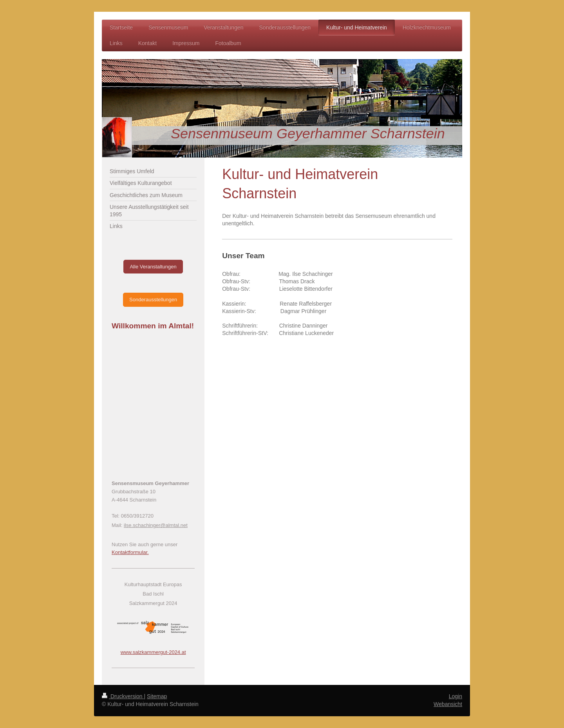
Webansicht (448, 704)
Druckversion (123, 696)
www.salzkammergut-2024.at (153, 652)
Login (456, 696)
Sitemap (157, 696)
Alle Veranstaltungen (153, 267)
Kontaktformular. (130, 552)
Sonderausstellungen (153, 300)
